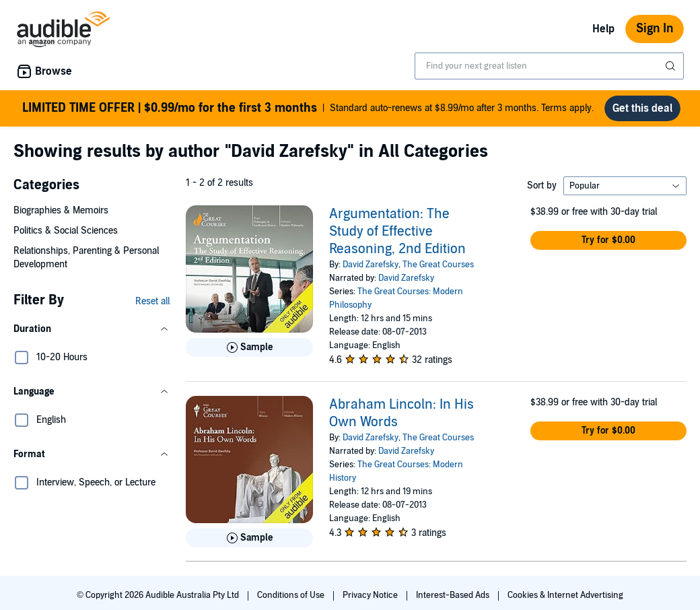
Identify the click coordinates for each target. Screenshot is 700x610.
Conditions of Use (292, 601)
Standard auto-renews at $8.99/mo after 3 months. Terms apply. (308, 111)
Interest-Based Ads (454, 601)
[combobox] (549, 66)
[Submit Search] (672, 66)
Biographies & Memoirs (61, 216)
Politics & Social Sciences (66, 236)
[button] (92, 335)
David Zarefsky (371, 270)
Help (603, 29)
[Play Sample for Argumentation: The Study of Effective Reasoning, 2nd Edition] (249, 353)
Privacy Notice (371, 601)
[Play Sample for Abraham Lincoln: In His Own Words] (249, 543)
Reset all (152, 307)
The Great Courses (438, 270)
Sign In (655, 29)
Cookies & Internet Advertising (565, 601)
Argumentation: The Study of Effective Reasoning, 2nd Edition (397, 237)
